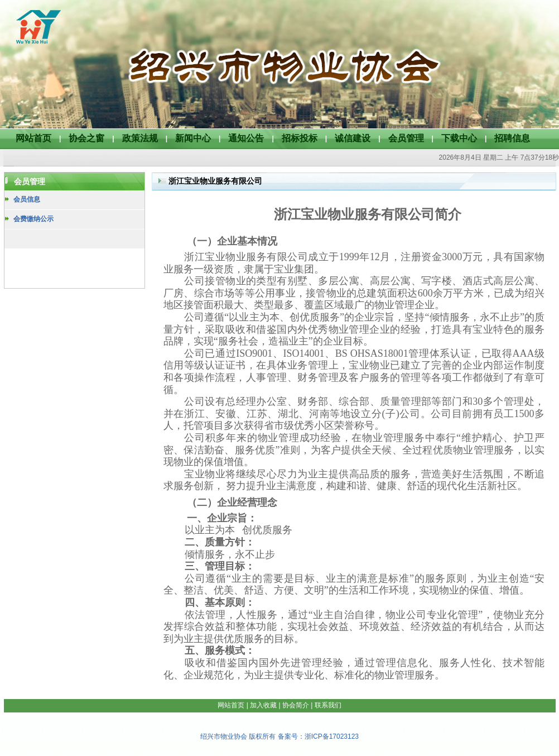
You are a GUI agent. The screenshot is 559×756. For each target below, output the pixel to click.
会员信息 (27, 199)
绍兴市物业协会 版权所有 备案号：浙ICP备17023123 (279, 736)
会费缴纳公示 (33, 219)
